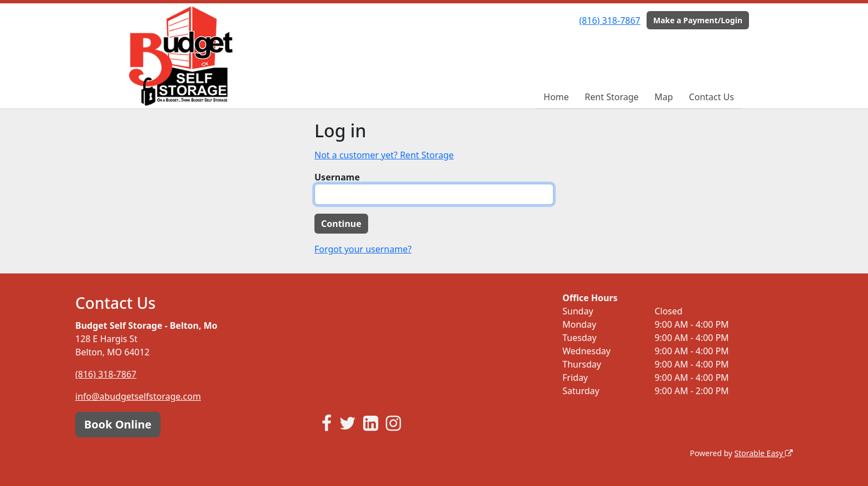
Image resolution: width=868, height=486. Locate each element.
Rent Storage (611, 97)
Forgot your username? (363, 249)
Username (337, 177)
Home (556, 97)
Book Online (118, 424)
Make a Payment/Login (698, 20)
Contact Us (711, 97)
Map (663, 97)
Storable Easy (764, 453)
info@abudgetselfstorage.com (138, 396)
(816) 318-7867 (609, 20)
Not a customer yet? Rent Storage (384, 155)
